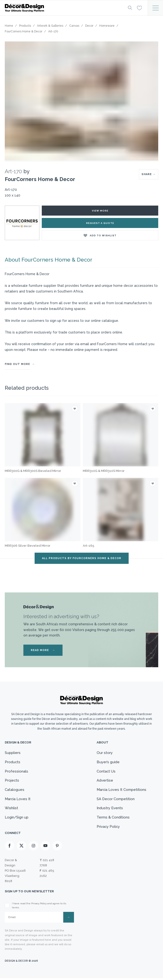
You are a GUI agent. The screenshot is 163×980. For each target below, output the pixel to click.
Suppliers (13, 753)
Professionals (16, 772)
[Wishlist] (139, 8)
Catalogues (15, 790)
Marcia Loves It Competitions (121, 790)
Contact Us (106, 772)
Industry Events (110, 809)
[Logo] (62, 8)
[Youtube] (45, 848)
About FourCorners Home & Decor (49, 260)
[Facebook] (10, 848)
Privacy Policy (108, 828)
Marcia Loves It (18, 800)
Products (13, 762)
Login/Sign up (17, 818)
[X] (21, 848)
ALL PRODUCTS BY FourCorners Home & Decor (82, 558)
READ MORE (43, 650)
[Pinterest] (57, 848)
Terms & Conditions (113, 818)
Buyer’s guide (108, 762)
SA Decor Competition (116, 800)
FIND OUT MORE (17, 364)
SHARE (149, 174)
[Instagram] (33, 848)
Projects (12, 781)
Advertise (105, 781)
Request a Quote (100, 223)
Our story (104, 753)
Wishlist (11, 809)
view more (100, 211)
